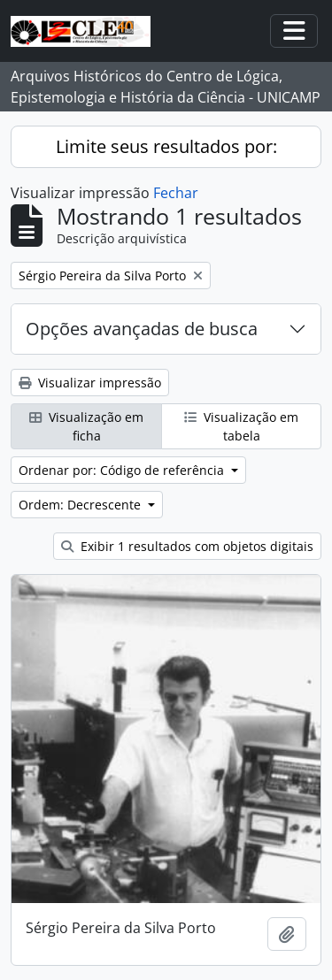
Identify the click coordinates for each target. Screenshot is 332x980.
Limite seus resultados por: (166, 146)
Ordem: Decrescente (81, 505)
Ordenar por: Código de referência (123, 470)
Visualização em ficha (86, 426)
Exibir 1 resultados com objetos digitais (187, 546)
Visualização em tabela (241, 426)
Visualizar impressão (90, 383)
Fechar (176, 193)
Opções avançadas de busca (142, 329)
